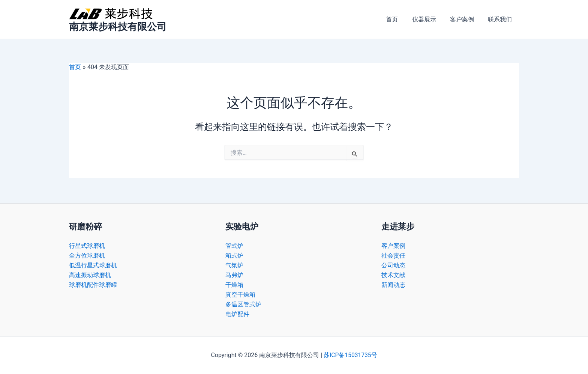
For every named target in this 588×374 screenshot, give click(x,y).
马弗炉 (234, 274)
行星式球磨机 (87, 245)
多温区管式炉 (243, 304)
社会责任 (393, 255)
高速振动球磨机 (90, 274)
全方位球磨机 (87, 255)
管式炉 (234, 245)
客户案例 (465, 19)
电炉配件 (237, 314)
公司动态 (393, 265)
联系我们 (501, 19)
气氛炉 (234, 265)
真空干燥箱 (240, 294)
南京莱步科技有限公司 (118, 27)
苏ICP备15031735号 (350, 355)
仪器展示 (429, 19)
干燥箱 (234, 284)
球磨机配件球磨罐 (93, 284)
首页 (399, 19)
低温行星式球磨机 (93, 265)
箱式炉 (234, 255)
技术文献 (393, 274)
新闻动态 (393, 284)
